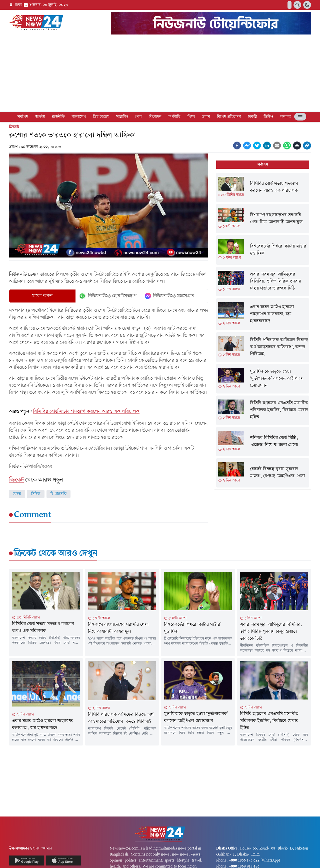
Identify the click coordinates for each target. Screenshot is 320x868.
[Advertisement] (160, 74)
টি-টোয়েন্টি (58, 494)
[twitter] (257, 145)
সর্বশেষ (23, 117)
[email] (277, 145)
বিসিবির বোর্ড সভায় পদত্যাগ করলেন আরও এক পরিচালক (86, 411)
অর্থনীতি (174, 117)
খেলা (139, 117)
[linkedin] (267, 145)
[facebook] (237, 145)
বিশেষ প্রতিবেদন (229, 117)
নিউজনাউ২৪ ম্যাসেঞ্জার (170, 296)
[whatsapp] (287, 145)
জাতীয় (40, 117)
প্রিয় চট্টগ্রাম (101, 117)
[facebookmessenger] (247, 145)
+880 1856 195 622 (244, 860)
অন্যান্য (285, 117)
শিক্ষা (191, 117)
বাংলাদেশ (79, 117)
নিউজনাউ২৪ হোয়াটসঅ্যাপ (108, 296)
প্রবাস (206, 117)
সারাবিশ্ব (122, 117)
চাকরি (252, 117)
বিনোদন (155, 117)
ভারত (17, 494)
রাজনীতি (58, 117)
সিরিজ (36, 494)
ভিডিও (268, 117)
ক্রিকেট (14, 127)
